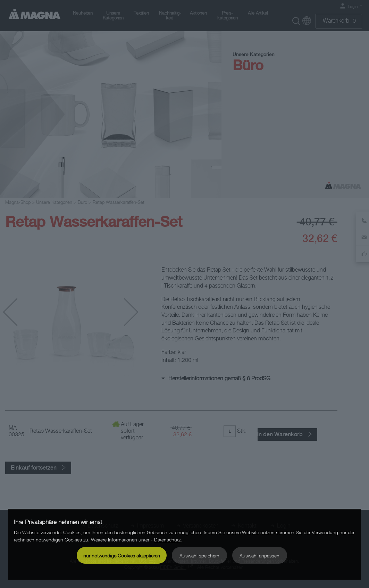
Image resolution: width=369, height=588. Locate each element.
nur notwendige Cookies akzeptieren (122, 556)
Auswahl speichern (199, 556)
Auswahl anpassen (259, 556)
